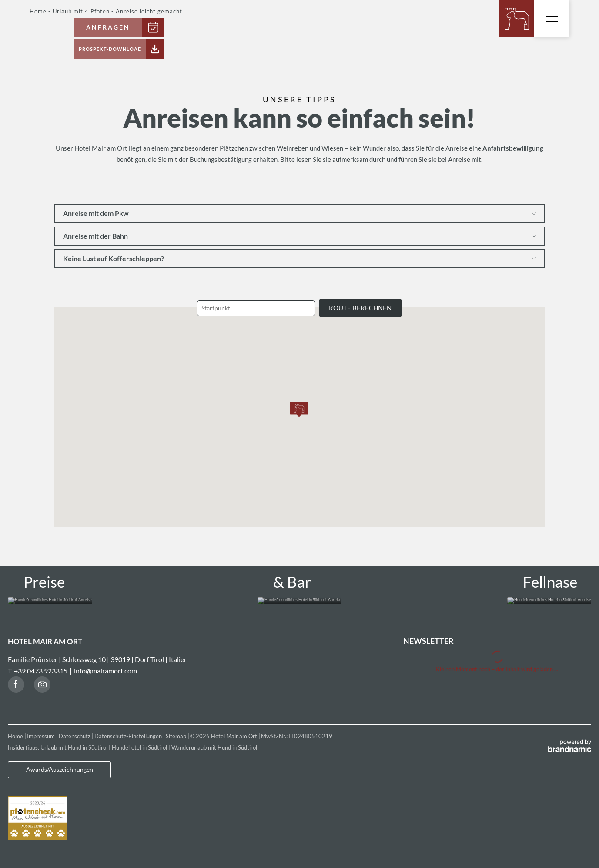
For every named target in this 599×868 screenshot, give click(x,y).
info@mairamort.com (105, 664)
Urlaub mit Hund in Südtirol (75, 741)
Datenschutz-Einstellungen (129, 729)
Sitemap (177, 729)
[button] (299, 409)
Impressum (42, 729)
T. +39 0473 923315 (38, 664)
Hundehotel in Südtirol (140, 741)
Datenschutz (75, 729)
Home (16, 729)
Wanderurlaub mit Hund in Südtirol (214, 741)
